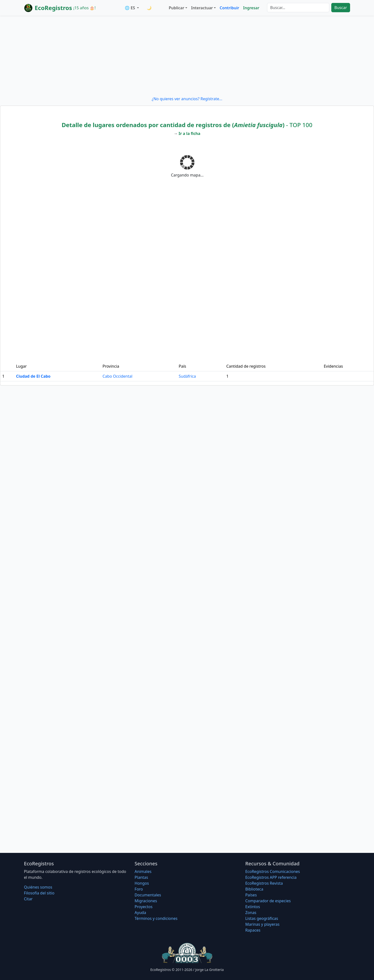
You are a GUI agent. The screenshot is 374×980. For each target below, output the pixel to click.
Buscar (341, 8)
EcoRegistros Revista (264, 883)
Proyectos (143, 907)
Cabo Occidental (117, 376)
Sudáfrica (187, 376)
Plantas (141, 877)
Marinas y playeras (262, 924)
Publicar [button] (176, 8)
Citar (28, 899)
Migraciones (146, 901)
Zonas (251, 913)
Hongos (142, 883)
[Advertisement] (187, 56)
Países (251, 895)
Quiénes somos (38, 887)
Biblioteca (254, 889)
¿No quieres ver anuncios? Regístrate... (187, 99)
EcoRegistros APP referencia (271, 877)
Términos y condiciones (156, 918)
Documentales (148, 895)
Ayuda (140, 913)
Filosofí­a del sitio (39, 893)
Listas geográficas (262, 918)
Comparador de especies (268, 901)
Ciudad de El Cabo (33, 376)
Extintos (253, 907)
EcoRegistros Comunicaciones (273, 871)
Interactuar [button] (202, 8)
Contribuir (229, 8)
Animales (143, 871)
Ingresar (251, 8)
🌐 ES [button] (130, 8)
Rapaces (253, 930)
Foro (139, 889)
